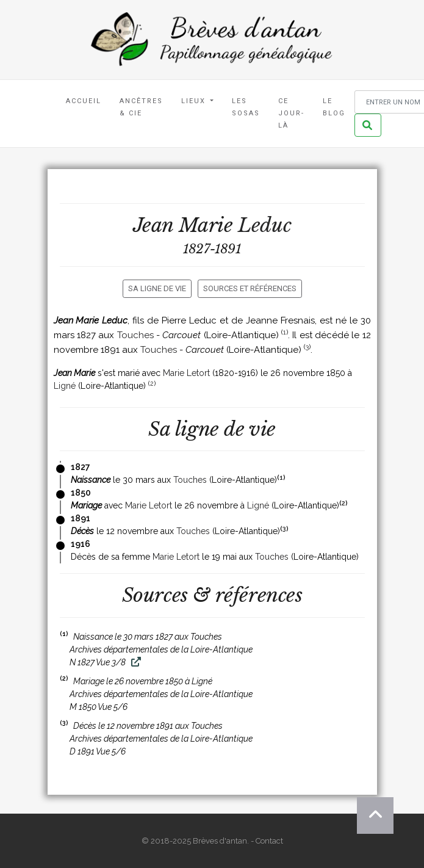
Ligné (65, 386)
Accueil (84, 101)
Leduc (264, 225)
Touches (135, 335)
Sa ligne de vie (157, 288)
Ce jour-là (291, 113)
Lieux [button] (195, 101)
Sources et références (250, 288)
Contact (269, 841)
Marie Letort (186, 373)
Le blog (334, 107)
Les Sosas (246, 107)
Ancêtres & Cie (141, 107)
